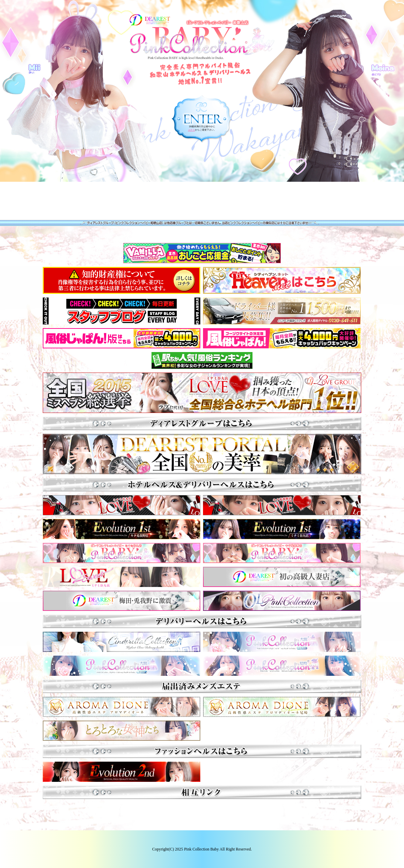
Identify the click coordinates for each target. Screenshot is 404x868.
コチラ (191, 130)
